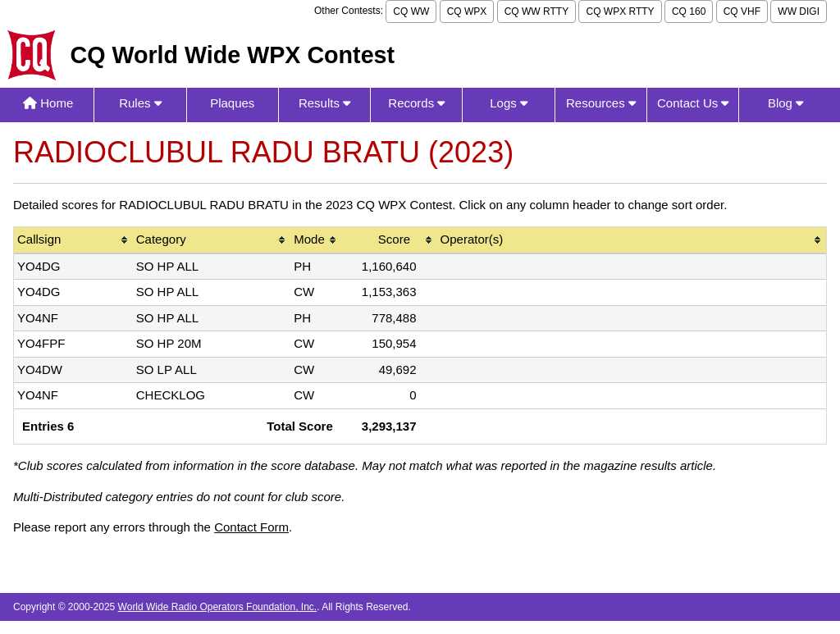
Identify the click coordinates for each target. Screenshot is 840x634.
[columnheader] (73, 241)
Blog (785, 103)
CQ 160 (689, 11)
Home (48, 103)
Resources (601, 103)
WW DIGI (799, 11)
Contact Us (693, 103)
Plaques (232, 103)
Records (416, 103)
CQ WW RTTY (536, 11)
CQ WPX (467, 11)
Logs (509, 103)
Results (324, 103)
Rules (140, 103)
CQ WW (411, 11)
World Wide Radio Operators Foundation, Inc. (218, 607)
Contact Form (251, 527)
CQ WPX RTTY (620, 11)
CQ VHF (742, 11)
